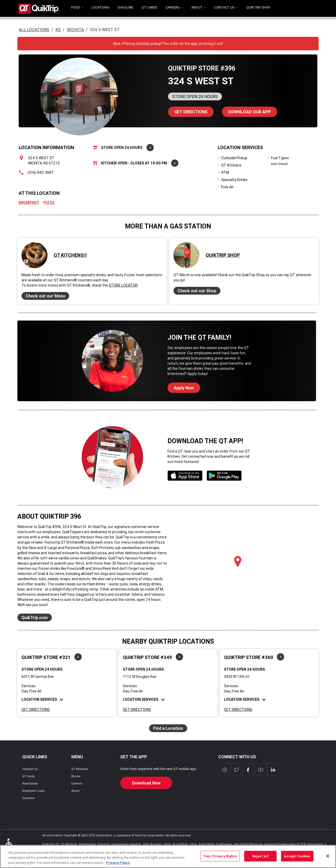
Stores (76, 776)
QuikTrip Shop (223, 255)
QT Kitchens (80, 769)
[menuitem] (77, 8)
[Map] (238, 567)
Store (124, 148)
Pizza (49, 203)
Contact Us (30, 769)
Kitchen (136, 163)
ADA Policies (10, 846)
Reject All (260, 859)
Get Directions (36, 710)
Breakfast (29, 203)
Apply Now (184, 388)
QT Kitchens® (70, 255)
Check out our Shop (197, 291)
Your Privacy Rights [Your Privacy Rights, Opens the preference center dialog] (220, 859)
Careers (77, 783)
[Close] (328, 859)
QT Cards (29, 776)
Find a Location (168, 728)
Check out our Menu (45, 296)
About (75, 791)
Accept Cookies (297, 859)
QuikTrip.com (35, 617)
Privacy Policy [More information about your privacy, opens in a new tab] (118, 866)
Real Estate (30, 783)
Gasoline (29, 798)
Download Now (146, 783)
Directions (188, 110)
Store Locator (123, 285)
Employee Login (33, 791)
